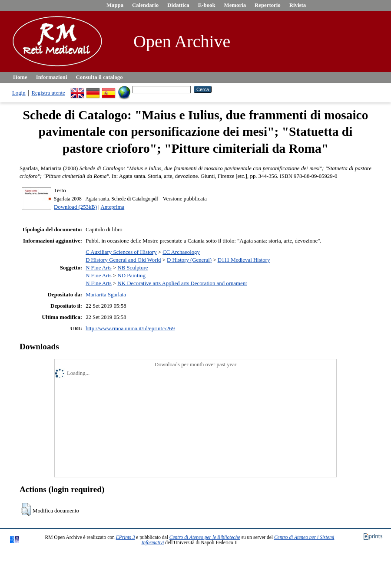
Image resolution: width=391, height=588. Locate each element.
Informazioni (52, 77)
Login (19, 93)
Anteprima (112, 207)
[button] (26, 509)
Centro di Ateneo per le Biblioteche (205, 537)
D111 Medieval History (244, 260)
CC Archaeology (181, 252)
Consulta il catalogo (99, 77)
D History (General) (189, 260)
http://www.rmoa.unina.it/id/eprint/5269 (130, 328)
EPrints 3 (126, 537)
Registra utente (48, 93)
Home (20, 77)
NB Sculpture (133, 268)
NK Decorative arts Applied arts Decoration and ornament (182, 283)
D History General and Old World (123, 260)
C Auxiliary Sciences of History (121, 252)
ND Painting (131, 276)
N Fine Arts (99, 268)
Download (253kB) (75, 207)
